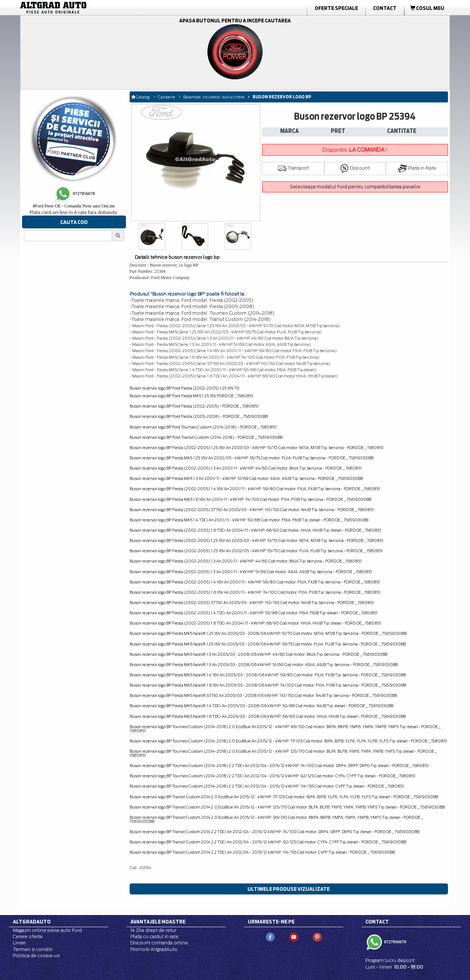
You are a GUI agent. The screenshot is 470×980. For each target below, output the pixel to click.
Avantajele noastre (158, 922)
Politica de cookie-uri (36, 956)
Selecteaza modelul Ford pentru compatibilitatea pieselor (355, 187)
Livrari (19, 943)
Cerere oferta (28, 936)
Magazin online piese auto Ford (47, 930)
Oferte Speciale (336, 8)
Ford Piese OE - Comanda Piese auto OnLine (74, 206)
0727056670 (395, 942)
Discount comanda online (159, 943)
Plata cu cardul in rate (154, 936)
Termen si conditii (33, 949)
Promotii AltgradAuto (154, 949)
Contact (385, 8)
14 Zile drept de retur (153, 930)
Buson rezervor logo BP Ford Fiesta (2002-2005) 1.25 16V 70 (185, 388)
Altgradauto (32, 922)
